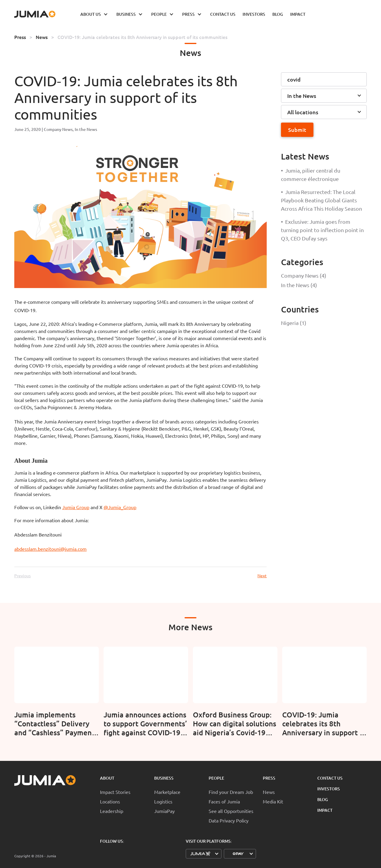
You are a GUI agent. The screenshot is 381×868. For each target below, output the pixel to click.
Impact (325, 810)
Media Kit (273, 801)
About (107, 778)
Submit (297, 130)
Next (262, 575)
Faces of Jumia (224, 801)
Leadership (112, 811)
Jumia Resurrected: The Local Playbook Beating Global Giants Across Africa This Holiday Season (321, 200)
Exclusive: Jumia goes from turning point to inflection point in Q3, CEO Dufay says (322, 230)
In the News (86, 129)
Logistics (163, 801)
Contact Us (330, 778)
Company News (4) (304, 275)
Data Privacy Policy (229, 820)
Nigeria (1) (294, 323)
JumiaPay (164, 811)
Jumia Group (76, 507)
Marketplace (167, 792)
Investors (329, 789)
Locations (110, 801)
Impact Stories (115, 792)
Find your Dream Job (231, 792)
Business (164, 778)
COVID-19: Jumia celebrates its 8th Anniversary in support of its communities (142, 37)
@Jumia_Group (120, 507)
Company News (58, 129)
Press (20, 37)
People (216, 778)
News (42, 37)
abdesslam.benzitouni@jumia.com (50, 549)
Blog (323, 799)
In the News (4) (299, 285)
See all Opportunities (231, 811)
